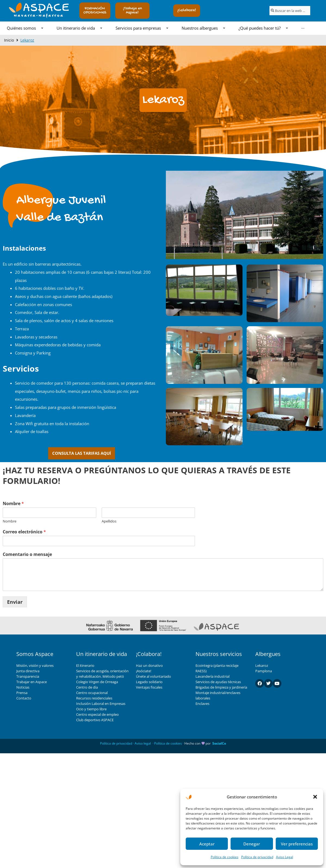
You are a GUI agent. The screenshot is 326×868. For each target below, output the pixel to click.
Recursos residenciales (94, 698)
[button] (315, 797)
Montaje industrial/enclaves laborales (218, 695)
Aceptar (207, 844)
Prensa (22, 693)
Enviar (15, 602)
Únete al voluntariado (153, 676)
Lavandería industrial (212, 676)
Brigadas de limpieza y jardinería (221, 687)
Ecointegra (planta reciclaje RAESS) (217, 668)
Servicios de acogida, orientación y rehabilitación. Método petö (102, 674)
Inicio (9, 40)
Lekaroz (262, 665)
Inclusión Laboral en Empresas (101, 704)
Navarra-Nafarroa (39, 16)
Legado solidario (149, 682)
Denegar (252, 844)
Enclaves (202, 704)
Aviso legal (143, 743)
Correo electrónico (24, 532)
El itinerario (85, 665)
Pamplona (264, 671)
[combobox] (290, 11)
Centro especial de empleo (97, 714)
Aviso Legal (285, 857)
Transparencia (28, 676)
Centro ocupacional (92, 693)
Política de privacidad (257, 857)
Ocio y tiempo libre (91, 709)
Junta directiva (28, 671)
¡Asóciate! (144, 671)
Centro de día (87, 687)
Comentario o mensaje (27, 554)
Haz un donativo (149, 665)
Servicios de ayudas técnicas (218, 682)
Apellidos (109, 521)
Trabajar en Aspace (32, 682)
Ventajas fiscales (149, 687)
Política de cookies (225, 857)
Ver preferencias (297, 844)
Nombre (13, 504)
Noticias (23, 687)
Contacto (24, 698)
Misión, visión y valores (35, 665)
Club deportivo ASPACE (95, 720)
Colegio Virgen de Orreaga (97, 682)
